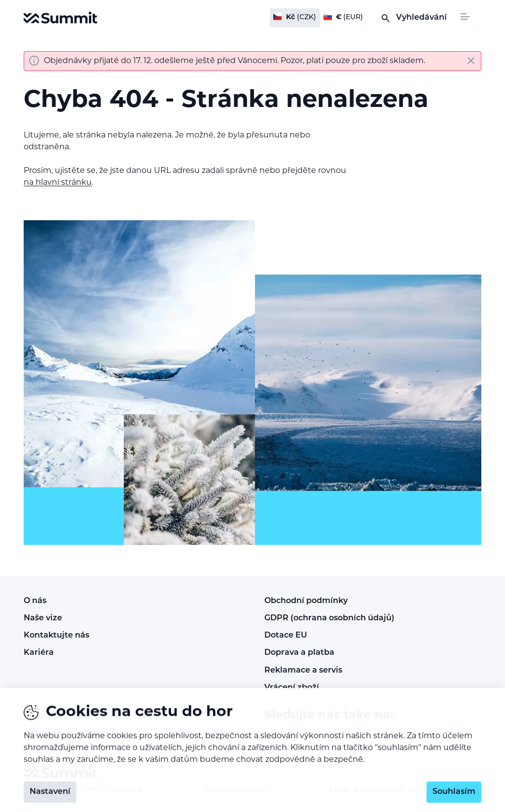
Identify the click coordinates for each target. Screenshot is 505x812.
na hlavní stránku (58, 183)
